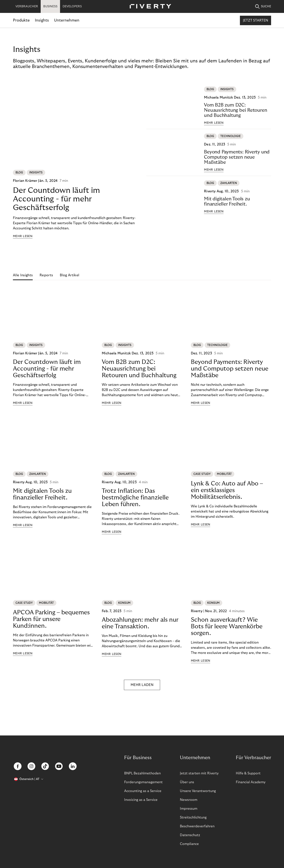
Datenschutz (190, 835)
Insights (42, 20)
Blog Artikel (69, 275)
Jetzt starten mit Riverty (199, 773)
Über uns (187, 782)
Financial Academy (251, 782)
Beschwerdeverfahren (197, 826)
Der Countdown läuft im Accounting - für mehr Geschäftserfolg (56, 199)
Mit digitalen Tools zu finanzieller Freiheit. (227, 201)
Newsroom (189, 800)
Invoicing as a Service (141, 800)
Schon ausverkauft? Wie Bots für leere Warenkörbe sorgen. (227, 626)
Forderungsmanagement (143, 782)
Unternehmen (67, 20)
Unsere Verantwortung (198, 791)
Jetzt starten (255, 20)
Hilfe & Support (248, 773)
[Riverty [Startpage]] (149, 7)
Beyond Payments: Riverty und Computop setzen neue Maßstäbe (237, 157)
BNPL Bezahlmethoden (142, 773)
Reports (46, 275)
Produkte (21, 20)
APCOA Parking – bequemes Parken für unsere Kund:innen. (51, 619)
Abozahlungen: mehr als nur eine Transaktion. (140, 623)
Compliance (189, 844)
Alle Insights (23, 275)
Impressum (189, 809)
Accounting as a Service (143, 791)
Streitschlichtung (193, 817)
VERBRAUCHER (27, 6)
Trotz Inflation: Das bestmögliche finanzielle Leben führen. (135, 498)
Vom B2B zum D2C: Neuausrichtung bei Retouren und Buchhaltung (235, 110)
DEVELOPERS (72, 6)
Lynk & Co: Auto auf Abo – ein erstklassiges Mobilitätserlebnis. (227, 490)
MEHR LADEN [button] (142, 685)
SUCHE (263, 7)
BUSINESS (50, 6)
